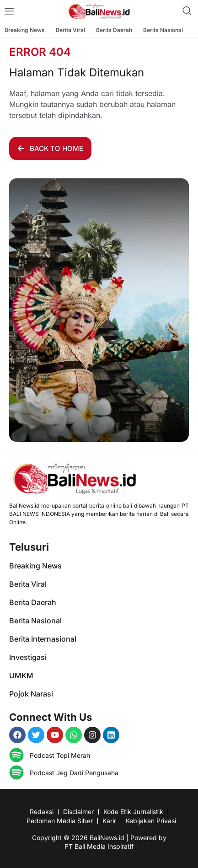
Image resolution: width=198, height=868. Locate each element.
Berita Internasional (43, 639)
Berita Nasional (163, 30)
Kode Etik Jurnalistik (133, 812)
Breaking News (25, 30)
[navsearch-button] (187, 11)
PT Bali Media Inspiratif (99, 846)
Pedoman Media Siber (60, 821)
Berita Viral (70, 30)
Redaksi (42, 812)
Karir (109, 821)
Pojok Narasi (31, 694)
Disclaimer (78, 812)
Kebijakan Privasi (151, 821)
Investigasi (28, 657)
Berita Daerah (114, 30)
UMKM (21, 675)
